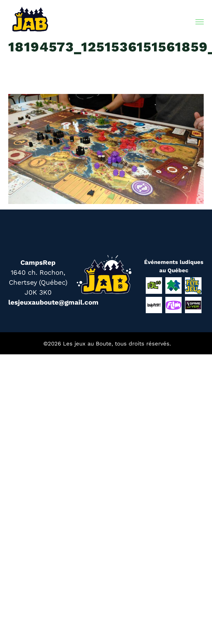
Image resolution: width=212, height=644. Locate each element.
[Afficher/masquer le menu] (200, 22)
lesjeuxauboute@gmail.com (53, 302)
